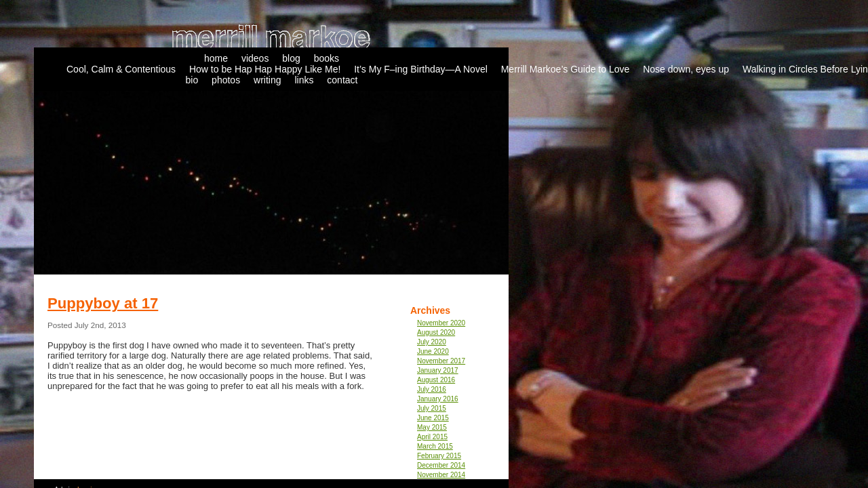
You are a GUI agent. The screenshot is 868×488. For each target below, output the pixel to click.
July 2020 (432, 342)
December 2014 (441, 465)
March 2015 (435, 446)
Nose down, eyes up (686, 69)
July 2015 (432, 408)
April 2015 (432, 437)
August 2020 (436, 332)
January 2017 (438, 370)
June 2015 (433, 418)
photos (226, 80)
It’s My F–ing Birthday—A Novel (421, 69)
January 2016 (438, 399)
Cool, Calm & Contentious (121, 69)
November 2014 (441, 475)
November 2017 (441, 361)
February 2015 (439, 456)
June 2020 (433, 351)
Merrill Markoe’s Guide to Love (566, 69)
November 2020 (441, 323)
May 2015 (432, 427)
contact (342, 80)
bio (192, 80)
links (304, 80)
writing (267, 80)
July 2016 (432, 389)
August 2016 (436, 380)
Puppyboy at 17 (103, 303)
